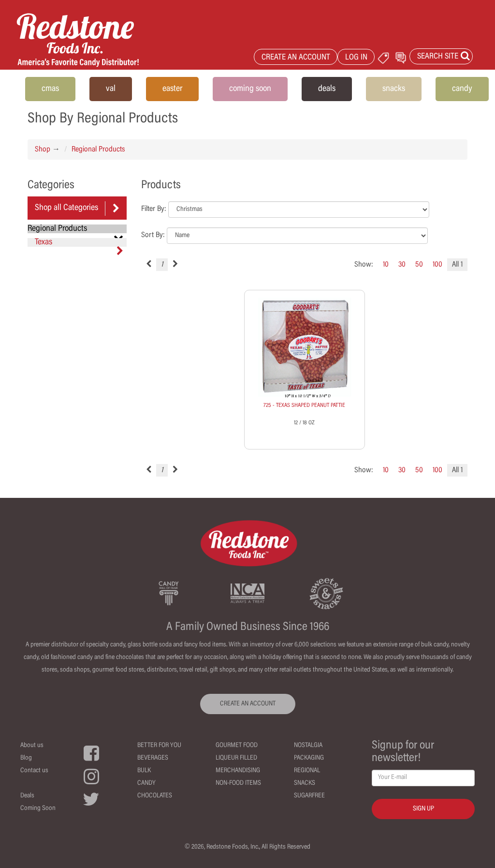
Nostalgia (308, 746)
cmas (50, 89)
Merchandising (238, 771)
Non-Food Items (238, 783)
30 (402, 265)
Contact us (34, 771)
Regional (307, 771)
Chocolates (155, 796)
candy (462, 89)
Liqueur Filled (236, 758)
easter (172, 89)
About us (32, 746)
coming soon (250, 89)
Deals (27, 796)
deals (327, 89)
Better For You (159, 746)
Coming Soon (38, 808)
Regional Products (98, 150)
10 (386, 265)
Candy (146, 783)
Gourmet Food (237, 746)
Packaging (309, 758)
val (111, 89)
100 (437, 265)
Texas (79, 242)
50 (419, 265)
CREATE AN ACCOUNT (296, 58)
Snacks (305, 783)
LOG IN (356, 58)
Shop (43, 150)
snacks (394, 89)
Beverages (153, 758)
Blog (26, 758)
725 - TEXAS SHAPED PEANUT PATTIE (304, 405)
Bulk (144, 771)
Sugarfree (309, 796)
